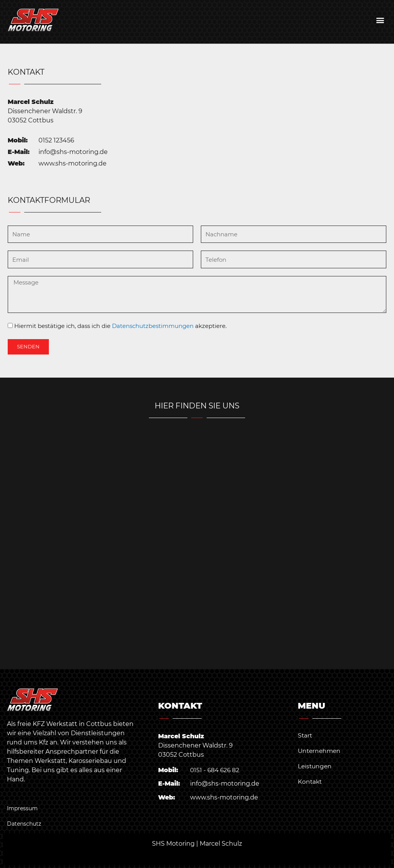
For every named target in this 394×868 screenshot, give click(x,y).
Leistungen (316, 766)
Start (305, 735)
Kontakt (310, 782)
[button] (380, 20)
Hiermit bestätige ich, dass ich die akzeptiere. (120, 326)
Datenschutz (24, 824)
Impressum (22, 808)
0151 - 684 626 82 (216, 770)
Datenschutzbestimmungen (153, 326)
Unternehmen (320, 751)
